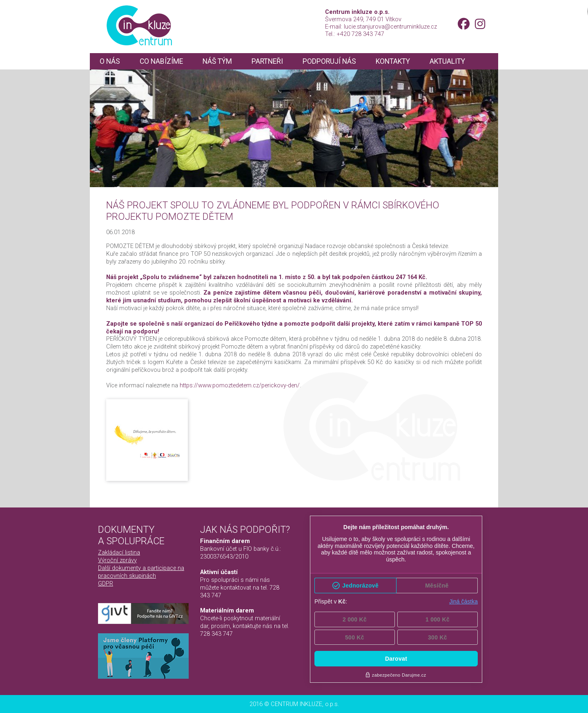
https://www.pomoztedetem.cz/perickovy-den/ (240, 385)
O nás (110, 61)
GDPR (106, 583)
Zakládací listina (119, 552)
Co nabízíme (161, 61)
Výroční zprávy (117, 560)
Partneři (267, 61)
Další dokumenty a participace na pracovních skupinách (141, 572)
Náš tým (217, 61)
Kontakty (393, 61)
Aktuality (447, 61)
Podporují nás (329, 61)
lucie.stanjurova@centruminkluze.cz (390, 27)
